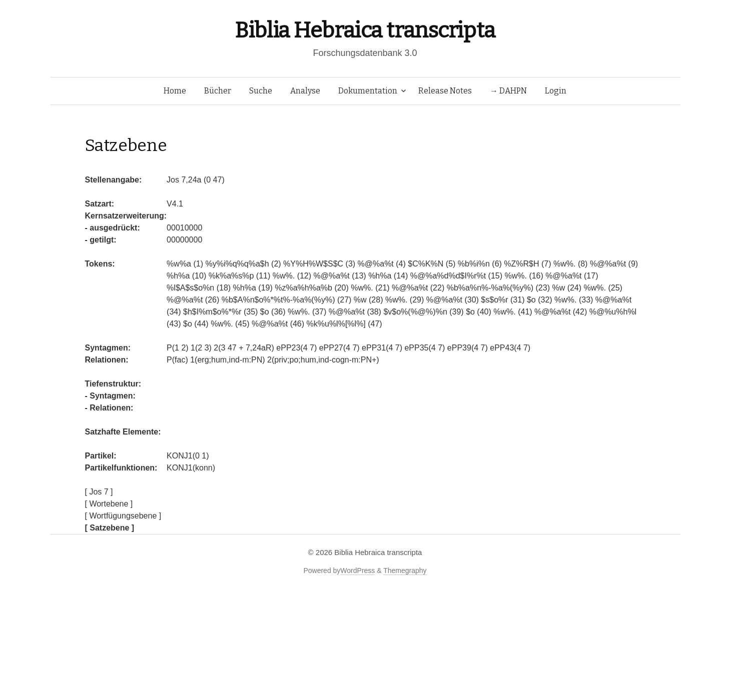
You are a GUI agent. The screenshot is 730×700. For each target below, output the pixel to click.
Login (556, 91)
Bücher (218, 91)
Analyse (305, 91)
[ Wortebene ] (109, 504)
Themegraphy (405, 570)
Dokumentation (368, 91)
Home (175, 91)
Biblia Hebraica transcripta (365, 30)
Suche (261, 91)
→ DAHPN (508, 91)
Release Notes (445, 91)
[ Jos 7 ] (99, 492)
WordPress (357, 570)
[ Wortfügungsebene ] (123, 516)
